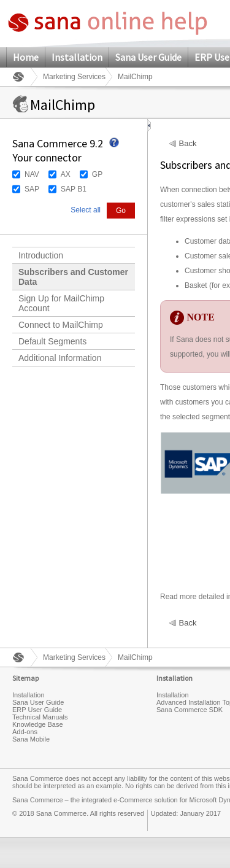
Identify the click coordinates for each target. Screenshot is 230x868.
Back (188, 144)
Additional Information (60, 358)
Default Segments (52, 341)
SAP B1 (74, 189)
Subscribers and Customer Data (73, 277)
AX (66, 174)
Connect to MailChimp (61, 325)
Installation (77, 57)
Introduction (41, 255)
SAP (32, 189)
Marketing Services (74, 77)
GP (97, 174)
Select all (86, 210)
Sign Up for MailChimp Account (61, 303)
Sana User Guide (148, 57)
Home (26, 57)
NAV (32, 174)
